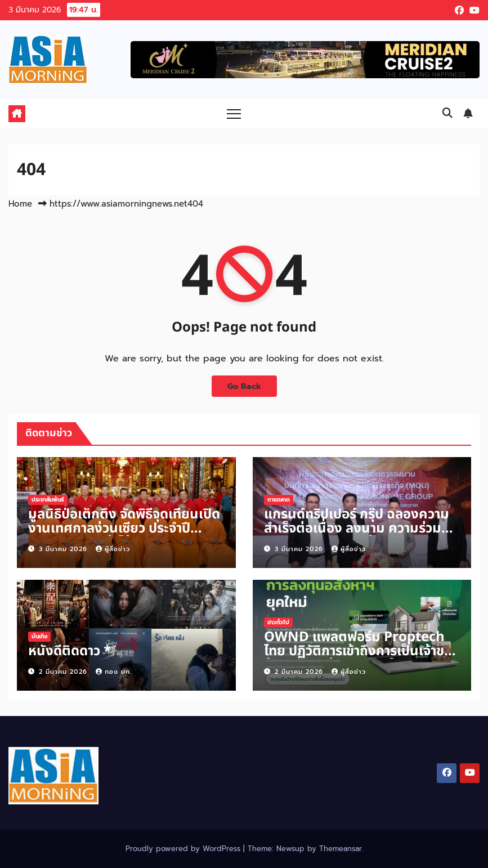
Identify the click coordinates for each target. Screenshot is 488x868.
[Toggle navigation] (234, 113)
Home (20, 204)
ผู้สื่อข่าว (113, 549)
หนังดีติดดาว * (70, 651)
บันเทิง (39, 636)
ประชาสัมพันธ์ (48, 500)
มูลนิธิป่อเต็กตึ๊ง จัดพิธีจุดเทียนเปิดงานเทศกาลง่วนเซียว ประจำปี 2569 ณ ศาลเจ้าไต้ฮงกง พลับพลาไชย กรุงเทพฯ (124, 536)
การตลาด (279, 500)
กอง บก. (114, 672)
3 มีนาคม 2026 (64, 549)
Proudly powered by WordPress (184, 849)
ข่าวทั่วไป (278, 622)
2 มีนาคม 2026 (64, 672)
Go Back (244, 386)
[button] (447, 113)
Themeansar (341, 849)
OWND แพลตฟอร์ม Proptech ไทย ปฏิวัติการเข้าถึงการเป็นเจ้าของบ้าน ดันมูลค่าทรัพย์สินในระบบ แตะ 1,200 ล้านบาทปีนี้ (362, 658)
